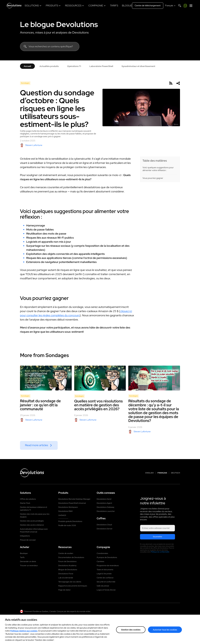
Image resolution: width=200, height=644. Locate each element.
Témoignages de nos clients (70, 582)
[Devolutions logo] (32, 473)
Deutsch (175, 473)
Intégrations (25, 536)
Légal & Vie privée (104, 574)
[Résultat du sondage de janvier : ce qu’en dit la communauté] (46, 378)
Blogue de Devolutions (68, 570)
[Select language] (171, 6)
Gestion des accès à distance (32, 525)
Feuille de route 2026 (67, 525)
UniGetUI (62, 515)
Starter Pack (25, 503)
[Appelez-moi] (185, 6)
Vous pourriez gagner (153, 178)
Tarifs (22, 557)
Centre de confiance (105, 578)
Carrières (100, 561)
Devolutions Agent (104, 503)
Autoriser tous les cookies (165, 633)
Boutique (24, 553)
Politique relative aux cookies (24, 635)
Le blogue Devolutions (59, 24)
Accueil (27, 66)
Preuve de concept (28, 540)
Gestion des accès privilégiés (32, 521)
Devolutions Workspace (68, 507)
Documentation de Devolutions (71, 557)
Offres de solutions (28, 499)
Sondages (25, 83)
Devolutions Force (66, 574)
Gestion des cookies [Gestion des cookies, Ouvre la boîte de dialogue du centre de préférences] (131, 633)
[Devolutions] (14, 6)
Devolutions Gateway (106, 507)
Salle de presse (103, 586)
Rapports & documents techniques (73, 586)
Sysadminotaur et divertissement (138, 66)
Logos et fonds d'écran (106, 590)
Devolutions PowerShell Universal (72, 503)
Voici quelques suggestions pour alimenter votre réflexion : (158, 169)
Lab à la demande (66, 578)
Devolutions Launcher (106, 511)
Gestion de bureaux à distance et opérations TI (34, 509)
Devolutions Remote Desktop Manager (74, 499)
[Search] (180, 6)
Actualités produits (49, 66)
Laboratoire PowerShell (101, 66)
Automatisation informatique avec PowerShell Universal (34, 530)
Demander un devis (28, 561)
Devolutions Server (105, 529)
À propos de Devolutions (107, 557)
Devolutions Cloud (104, 525)
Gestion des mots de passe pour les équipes (35, 515)
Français (162, 473)
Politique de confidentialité (160, 552)
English (150, 473)
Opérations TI (74, 66)
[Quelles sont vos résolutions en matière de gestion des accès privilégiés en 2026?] (100, 378)
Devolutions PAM (65, 511)
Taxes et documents (105, 570)
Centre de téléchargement (148, 5)
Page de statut (64, 590)
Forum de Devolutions (67, 561)
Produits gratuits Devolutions (70, 521)
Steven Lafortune (31, 145)
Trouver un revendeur (29, 566)
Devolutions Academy (67, 566)
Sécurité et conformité (106, 582)
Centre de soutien (66, 553)
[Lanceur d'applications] (191, 6)
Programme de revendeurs (108, 566)
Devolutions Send (104, 499)
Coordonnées (102, 553)
